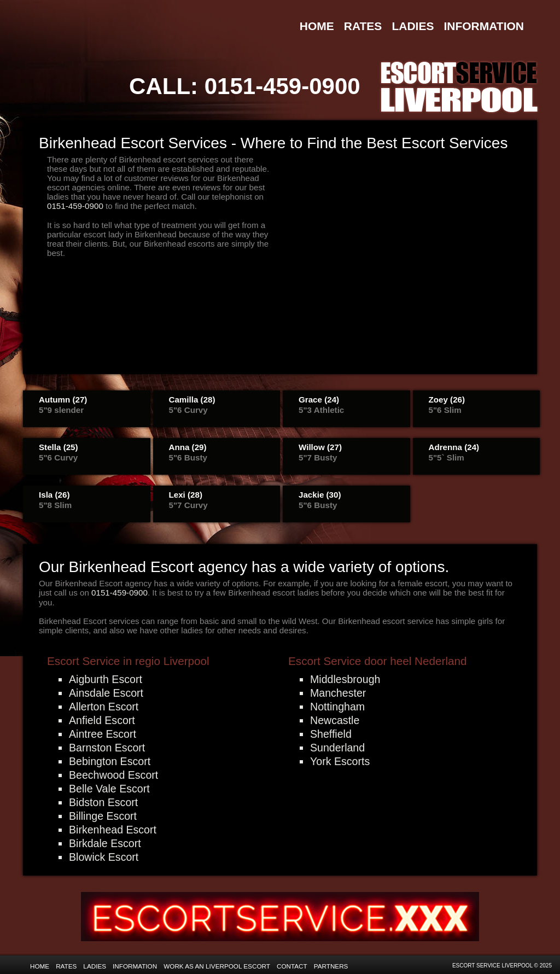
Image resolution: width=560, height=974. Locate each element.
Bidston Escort (103, 802)
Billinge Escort (103, 816)
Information (484, 26)
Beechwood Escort (113, 775)
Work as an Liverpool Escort (217, 966)
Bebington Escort (110, 761)
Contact (292, 966)
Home (317, 26)
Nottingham (337, 707)
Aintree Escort (103, 734)
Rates (363, 26)
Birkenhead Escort (113, 830)
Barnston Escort (107, 748)
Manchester (338, 693)
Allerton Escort (104, 707)
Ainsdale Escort (106, 693)
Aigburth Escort (106, 679)
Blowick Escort (104, 857)
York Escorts (340, 761)
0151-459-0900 (282, 86)
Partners (331, 966)
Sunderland (337, 748)
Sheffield (331, 734)
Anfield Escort (102, 720)
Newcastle (335, 720)
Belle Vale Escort (109, 789)
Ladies (413, 26)
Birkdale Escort (105, 843)
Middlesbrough (345, 679)
